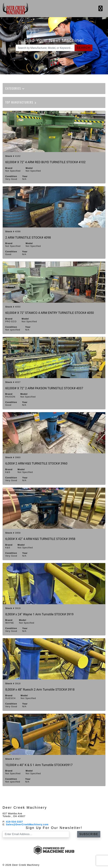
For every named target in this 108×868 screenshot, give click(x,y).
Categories (15, 88)
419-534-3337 (14, 822)
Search (84, 48)
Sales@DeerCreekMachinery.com (27, 824)
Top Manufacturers (21, 102)
